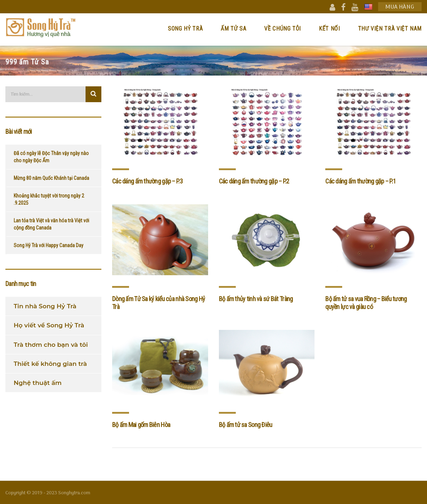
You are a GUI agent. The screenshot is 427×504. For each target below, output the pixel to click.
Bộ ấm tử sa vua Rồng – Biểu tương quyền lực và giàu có (366, 303)
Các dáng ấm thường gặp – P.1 (361, 181)
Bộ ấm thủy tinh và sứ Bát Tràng (256, 299)
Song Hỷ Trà (185, 29)
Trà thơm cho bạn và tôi (51, 345)
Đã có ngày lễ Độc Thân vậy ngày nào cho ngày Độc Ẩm (51, 157)
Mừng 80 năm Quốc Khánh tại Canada (51, 178)
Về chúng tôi (283, 29)
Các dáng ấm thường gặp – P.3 (147, 181)
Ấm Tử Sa (233, 29)
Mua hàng (400, 7)
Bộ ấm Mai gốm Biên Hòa (141, 425)
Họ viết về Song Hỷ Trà (49, 325)
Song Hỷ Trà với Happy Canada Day (49, 245)
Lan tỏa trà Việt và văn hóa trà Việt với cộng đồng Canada (51, 224)
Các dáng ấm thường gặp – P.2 (254, 181)
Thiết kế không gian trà (50, 364)
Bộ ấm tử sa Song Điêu (246, 425)
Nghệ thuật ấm (38, 383)
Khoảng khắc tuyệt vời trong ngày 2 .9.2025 (49, 199)
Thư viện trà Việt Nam (390, 29)
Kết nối (329, 29)
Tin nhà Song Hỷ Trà (45, 306)
